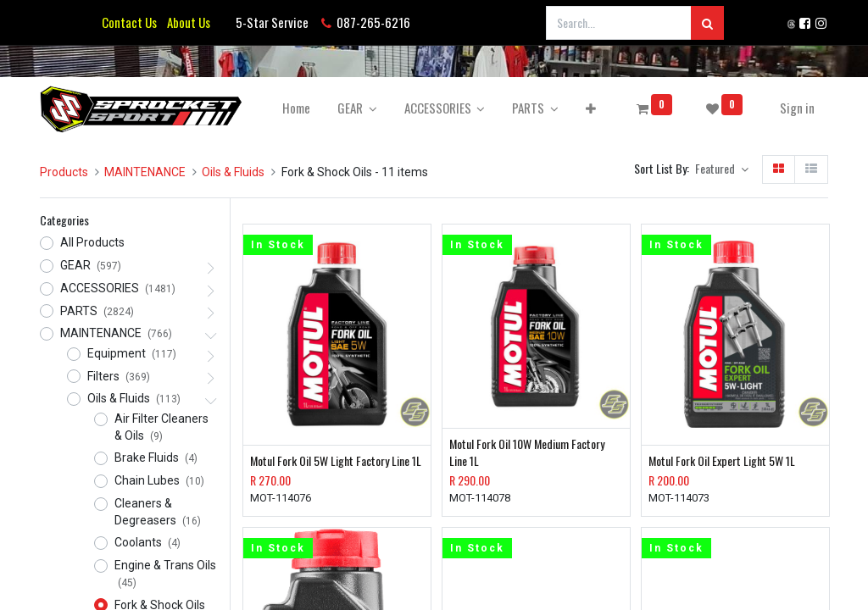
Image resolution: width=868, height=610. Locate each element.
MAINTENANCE (145, 172)
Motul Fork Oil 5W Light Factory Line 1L (336, 461)
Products (64, 172)
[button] (591, 108)
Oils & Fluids (233, 172)
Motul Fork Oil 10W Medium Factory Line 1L (527, 452)
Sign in (797, 108)
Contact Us (129, 22)
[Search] (707, 23)
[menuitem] (296, 108)
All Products (92, 242)
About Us (186, 22)
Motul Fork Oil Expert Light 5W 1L (722, 461)
